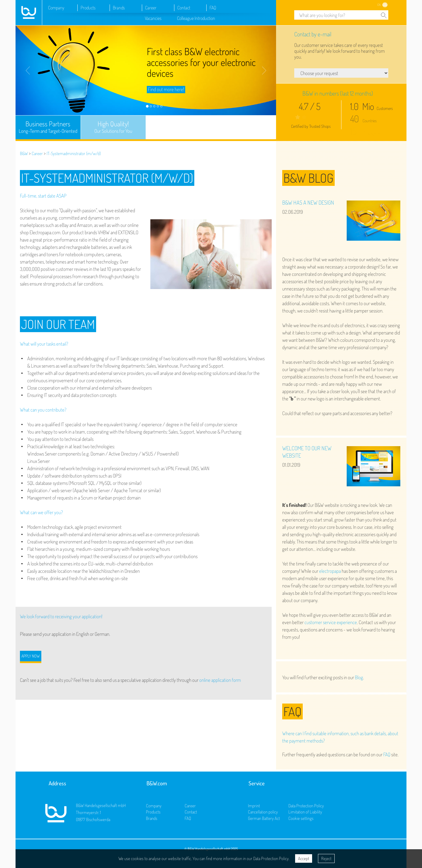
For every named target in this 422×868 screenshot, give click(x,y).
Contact (184, 8)
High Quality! (113, 127)
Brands (119, 8)
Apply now (31, 656)
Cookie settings (301, 818)
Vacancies (153, 18)
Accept (304, 858)
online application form (220, 680)
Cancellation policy (263, 812)
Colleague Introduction (196, 18)
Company (56, 8)
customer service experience (331, 622)
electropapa (330, 571)
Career (151, 8)
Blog (359, 677)
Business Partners (48, 127)
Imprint (254, 806)
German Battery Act (264, 818)
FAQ (213, 8)
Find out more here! (166, 89)
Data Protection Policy (306, 806)
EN (379, 5)
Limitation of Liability (305, 812)
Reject (326, 858)
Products (88, 8)
